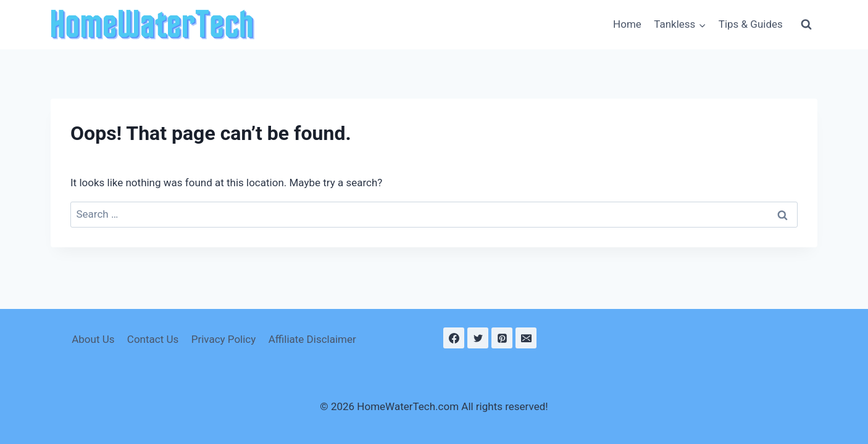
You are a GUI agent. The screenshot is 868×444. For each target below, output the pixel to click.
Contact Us (153, 339)
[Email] (526, 338)
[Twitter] (478, 338)
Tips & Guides (751, 24)
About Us (93, 339)
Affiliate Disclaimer (312, 339)
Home (627, 24)
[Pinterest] (502, 338)
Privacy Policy (224, 339)
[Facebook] (454, 338)
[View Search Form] (806, 25)
